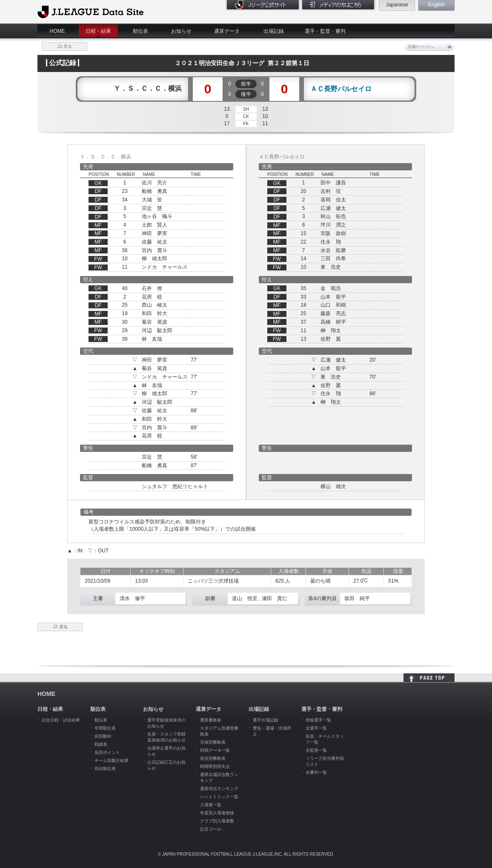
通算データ (227, 31)
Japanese (397, 5)
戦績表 (101, 744)
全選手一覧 (316, 728)
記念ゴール (211, 829)
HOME (57, 31)
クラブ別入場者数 (217, 821)
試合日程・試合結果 (61, 720)
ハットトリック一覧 (219, 797)
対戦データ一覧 (215, 750)
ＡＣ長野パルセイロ (341, 89)
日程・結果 (98, 31)
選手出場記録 (266, 720)
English (436, 5)
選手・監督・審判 (325, 31)
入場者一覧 (211, 805)
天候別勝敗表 (213, 742)
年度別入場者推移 (217, 813)
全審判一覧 (316, 772)
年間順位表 (105, 728)
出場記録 (274, 31)
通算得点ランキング (219, 789)
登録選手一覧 (318, 720)
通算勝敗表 (211, 720)
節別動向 (103, 736)
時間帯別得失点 (215, 766)
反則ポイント (107, 752)
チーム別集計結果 (112, 760)
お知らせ (181, 31)
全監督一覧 (316, 750)
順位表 (140, 31)
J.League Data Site (90, 11)
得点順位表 (105, 769)
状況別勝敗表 (213, 758)
